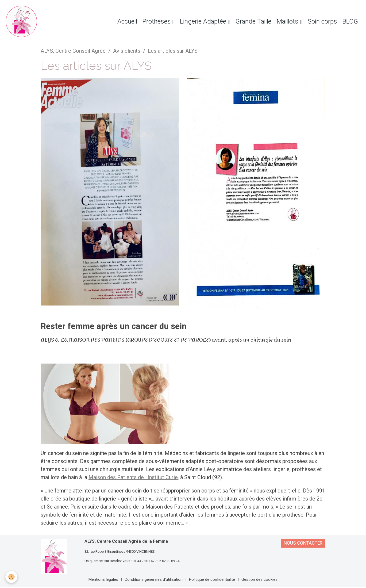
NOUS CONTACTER (303, 543)
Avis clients (127, 51)
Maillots (288, 21)
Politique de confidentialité (212, 579)
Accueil (127, 21)
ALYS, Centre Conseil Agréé (73, 51)
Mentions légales (103, 579)
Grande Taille (253, 21)
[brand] (23, 21)
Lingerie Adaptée (204, 21)
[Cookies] (11, 577)
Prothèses (157, 21)
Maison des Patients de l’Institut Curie (133, 477)
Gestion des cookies (259, 579)
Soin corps (322, 21)
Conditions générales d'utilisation (154, 579)
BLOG (350, 21)
